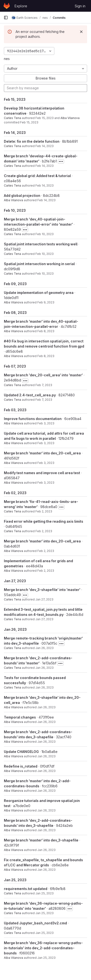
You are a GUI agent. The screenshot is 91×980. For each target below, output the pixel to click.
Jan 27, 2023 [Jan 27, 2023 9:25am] (44, 599)
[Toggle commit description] (61, 161)
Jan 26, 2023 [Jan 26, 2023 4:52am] (46, 870)
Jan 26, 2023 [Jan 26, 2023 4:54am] (46, 850)
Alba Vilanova (70, 118)
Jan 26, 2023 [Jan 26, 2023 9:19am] (46, 810)
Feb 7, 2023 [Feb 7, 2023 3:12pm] (44, 385)
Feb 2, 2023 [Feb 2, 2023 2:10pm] (46, 571)
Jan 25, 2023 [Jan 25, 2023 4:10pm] (45, 913)
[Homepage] (7, 6)
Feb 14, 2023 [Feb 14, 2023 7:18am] (46, 200)
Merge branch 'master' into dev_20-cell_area (42, 453)
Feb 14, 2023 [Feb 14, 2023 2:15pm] (45, 166)
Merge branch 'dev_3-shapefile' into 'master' (42, 590)
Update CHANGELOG (21, 752)
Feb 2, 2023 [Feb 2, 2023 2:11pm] (46, 551)
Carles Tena (12, 118)
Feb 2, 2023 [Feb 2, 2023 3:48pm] (44, 511)
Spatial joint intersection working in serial (39, 264)
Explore (21, 6)
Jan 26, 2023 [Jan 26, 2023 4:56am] (46, 830)
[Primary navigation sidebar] (6, 18)
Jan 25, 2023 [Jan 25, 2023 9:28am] (46, 958)
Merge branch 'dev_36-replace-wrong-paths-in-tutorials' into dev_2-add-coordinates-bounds (43, 948)
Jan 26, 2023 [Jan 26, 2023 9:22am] (46, 791)
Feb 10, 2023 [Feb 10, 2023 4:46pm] (45, 254)
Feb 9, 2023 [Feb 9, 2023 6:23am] (46, 302)
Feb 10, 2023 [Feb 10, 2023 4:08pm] (45, 274)
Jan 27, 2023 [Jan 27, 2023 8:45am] (44, 619)
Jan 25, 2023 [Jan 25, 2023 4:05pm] (45, 933)
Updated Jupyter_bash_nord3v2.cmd (35, 923)
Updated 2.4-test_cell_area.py (30, 395)
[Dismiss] (81, 32)
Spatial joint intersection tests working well (41, 244)
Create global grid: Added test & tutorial (37, 176)
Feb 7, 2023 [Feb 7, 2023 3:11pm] (44, 400)
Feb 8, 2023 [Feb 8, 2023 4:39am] (46, 331)
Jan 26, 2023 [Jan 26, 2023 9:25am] (46, 771)
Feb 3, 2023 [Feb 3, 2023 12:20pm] (46, 423)
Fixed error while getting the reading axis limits (44, 521)
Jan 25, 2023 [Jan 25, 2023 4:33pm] (45, 893)
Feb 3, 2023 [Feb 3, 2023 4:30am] (46, 463)
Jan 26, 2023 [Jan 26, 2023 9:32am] (46, 742)
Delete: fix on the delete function (32, 141)
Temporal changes (20, 717)
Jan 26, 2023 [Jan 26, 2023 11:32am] (46, 707)
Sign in (80, 6)
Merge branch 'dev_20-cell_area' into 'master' (43, 375)
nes (7, 59)
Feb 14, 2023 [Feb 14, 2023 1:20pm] (45, 185)
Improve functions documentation (33, 419)
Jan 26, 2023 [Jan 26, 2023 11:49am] (45, 648)
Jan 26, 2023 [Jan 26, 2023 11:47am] (45, 687)
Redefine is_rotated (21, 766)
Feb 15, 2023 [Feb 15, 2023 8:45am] (45, 118)
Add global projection (22, 195)
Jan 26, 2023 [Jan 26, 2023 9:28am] (46, 756)
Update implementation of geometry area (39, 293)
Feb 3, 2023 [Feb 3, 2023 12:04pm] (46, 443)
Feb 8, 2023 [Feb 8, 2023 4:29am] (46, 356)
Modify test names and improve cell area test (42, 473)
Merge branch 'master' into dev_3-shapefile (41, 840)
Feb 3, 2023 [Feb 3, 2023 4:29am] (46, 483)
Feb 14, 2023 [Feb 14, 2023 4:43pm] (45, 146)
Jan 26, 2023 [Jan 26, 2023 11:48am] (45, 668)
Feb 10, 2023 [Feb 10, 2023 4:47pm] (45, 234)
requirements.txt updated (26, 889)
